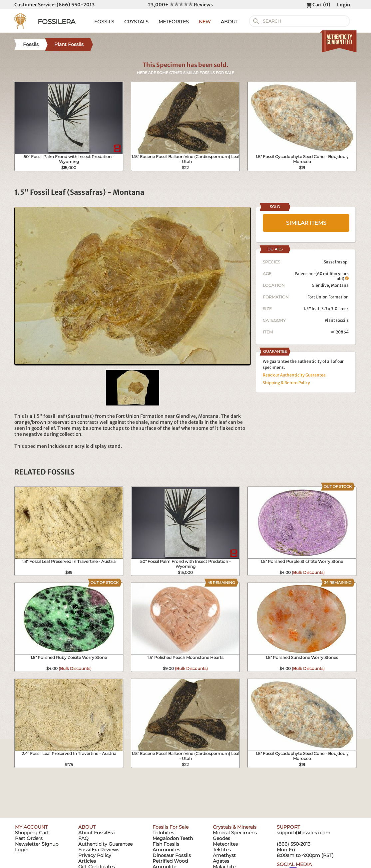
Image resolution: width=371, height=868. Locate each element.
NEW (205, 22)
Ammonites (166, 850)
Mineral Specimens (235, 833)
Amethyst (224, 855)
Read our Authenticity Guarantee (294, 375)
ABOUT (229, 22)
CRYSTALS (136, 22)
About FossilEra (96, 833)
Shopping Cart (32, 833)
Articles (87, 861)
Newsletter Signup (37, 844)
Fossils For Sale (171, 827)
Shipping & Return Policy (286, 383)
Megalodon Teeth (173, 838)
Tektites (222, 850)
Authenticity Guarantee (105, 844)
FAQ (83, 838)
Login (344, 5)
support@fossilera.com (304, 833)
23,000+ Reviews (180, 5)
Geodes (221, 838)
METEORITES (174, 22)
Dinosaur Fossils (172, 855)
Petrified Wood (170, 861)
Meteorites (225, 844)
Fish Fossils (166, 844)
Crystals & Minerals (235, 827)
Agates (221, 861)
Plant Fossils (337, 320)
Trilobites (163, 833)
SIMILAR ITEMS (306, 223)
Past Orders (29, 838)
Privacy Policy (95, 855)
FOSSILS (104, 22)
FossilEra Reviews (99, 850)
